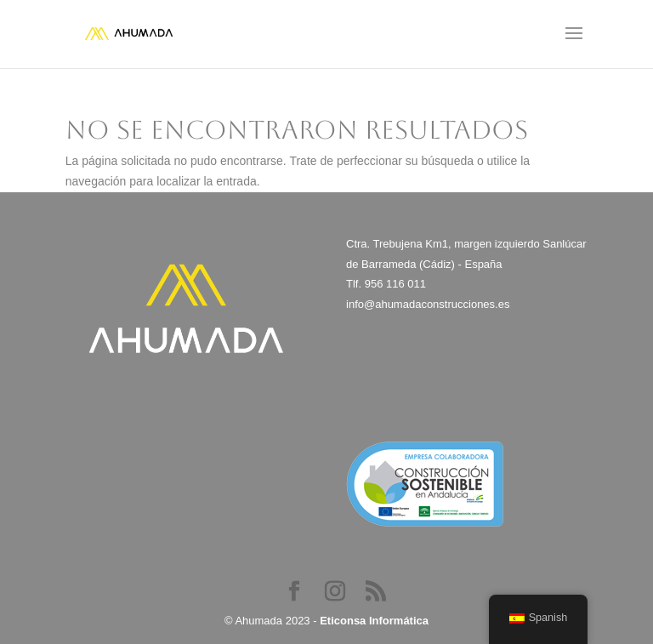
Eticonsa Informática (374, 621)
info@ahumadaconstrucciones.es (428, 304)
